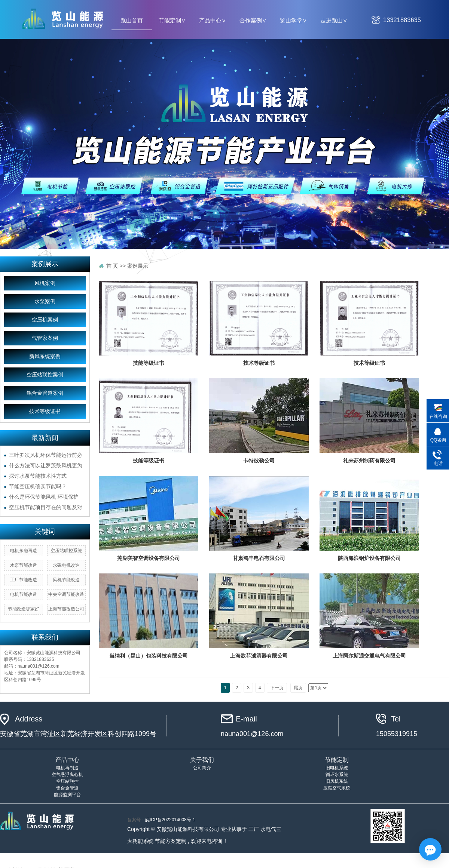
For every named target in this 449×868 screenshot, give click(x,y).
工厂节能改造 (24, 580)
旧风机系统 (337, 781)
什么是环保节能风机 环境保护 (44, 497)
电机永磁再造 (24, 551)
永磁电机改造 (66, 565)
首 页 (112, 266)
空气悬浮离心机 (67, 775)
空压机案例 (45, 320)
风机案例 (45, 283)
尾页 (298, 688)
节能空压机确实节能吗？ (38, 486)
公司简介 (202, 768)
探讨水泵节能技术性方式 (38, 476)
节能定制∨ (172, 20)
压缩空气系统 (337, 788)
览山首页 (132, 20)
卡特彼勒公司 (259, 461)
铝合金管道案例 (45, 393)
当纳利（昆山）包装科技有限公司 (149, 656)
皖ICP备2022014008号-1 (170, 820)
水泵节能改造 (24, 565)
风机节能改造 (66, 580)
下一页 (277, 688)
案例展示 (138, 266)
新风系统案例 (45, 356)
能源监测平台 (67, 795)
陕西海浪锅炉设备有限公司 (369, 558)
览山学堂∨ (293, 20)
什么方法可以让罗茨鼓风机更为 (46, 465)
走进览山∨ (334, 20)
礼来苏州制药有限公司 (369, 461)
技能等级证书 (149, 363)
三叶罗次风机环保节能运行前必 (46, 455)
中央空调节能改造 (66, 594)
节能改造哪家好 (24, 609)
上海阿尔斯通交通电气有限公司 (369, 656)
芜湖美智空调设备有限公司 (149, 558)
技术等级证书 (45, 411)
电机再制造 (67, 768)
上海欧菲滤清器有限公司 (259, 656)
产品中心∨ (213, 20)
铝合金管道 (67, 788)
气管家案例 (45, 338)
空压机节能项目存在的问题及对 (46, 507)
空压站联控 (67, 781)
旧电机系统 (337, 768)
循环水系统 (337, 775)
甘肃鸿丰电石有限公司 (259, 558)
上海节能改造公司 (66, 609)
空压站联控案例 (45, 375)
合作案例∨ (253, 20)
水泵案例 (45, 301)
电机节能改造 (24, 594)
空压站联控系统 (66, 551)
